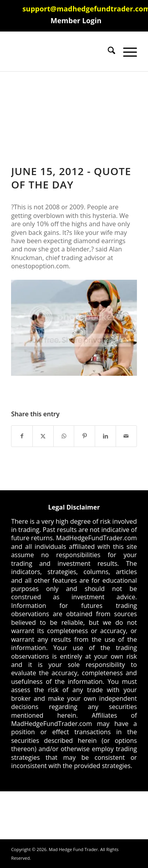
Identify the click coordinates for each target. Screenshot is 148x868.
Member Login (76, 20)
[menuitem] (76, 20)
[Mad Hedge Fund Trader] (61, 52)
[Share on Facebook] (22, 436)
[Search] (108, 52)
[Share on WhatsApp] (64, 436)
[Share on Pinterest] (84, 436)
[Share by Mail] (126, 436)
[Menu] (126, 52)
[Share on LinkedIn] (105, 436)
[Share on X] (43, 436)
